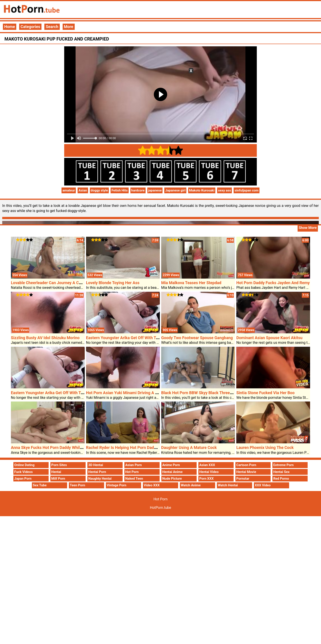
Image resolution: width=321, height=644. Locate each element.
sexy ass (224, 190)
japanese (155, 190)
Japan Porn (23, 479)
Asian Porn (134, 465)
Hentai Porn (97, 472)
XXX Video (263, 485)
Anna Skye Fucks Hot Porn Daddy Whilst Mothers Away (61, 447)
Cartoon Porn (246, 465)
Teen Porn (77, 485)
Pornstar (243, 479)
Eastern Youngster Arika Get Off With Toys (124, 338)
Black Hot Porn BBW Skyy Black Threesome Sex (204, 393)
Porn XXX (206, 479)
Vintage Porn (117, 485)
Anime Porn (171, 465)
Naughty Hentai (100, 479)
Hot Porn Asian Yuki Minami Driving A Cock (125, 393)
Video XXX (152, 485)
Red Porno (281, 479)
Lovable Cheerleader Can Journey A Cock (48, 283)
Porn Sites (59, 465)
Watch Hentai (228, 485)
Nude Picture (172, 479)
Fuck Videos (24, 472)
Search (52, 27)
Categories (30, 27)
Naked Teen (134, 479)
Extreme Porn (283, 465)
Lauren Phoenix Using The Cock (265, 447)
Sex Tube (40, 485)
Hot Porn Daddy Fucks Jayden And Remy (273, 283)
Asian (83, 190)
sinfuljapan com (247, 190)
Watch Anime (191, 485)
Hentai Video (209, 472)
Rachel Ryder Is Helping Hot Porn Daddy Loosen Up (132, 447)
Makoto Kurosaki (202, 190)
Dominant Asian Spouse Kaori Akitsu (269, 338)
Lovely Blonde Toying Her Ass (113, 283)
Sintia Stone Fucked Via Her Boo (265, 393)
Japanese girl (175, 190)
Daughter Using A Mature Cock (189, 447)
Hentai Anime (172, 472)
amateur (69, 190)
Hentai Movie (246, 472)
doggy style (99, 190)
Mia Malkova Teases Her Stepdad (191, 283)
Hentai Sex (281, 472)
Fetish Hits (119, 190)
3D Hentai (96, 465)
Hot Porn (132, 472)
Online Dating (24, 465)
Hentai (56, 472)
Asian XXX (207, 465)
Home (10, 27)
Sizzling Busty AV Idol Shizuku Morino (45, 338)
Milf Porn (58, 479)
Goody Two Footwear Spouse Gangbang (197, 338)
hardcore (138, 190)
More (69, 27)
